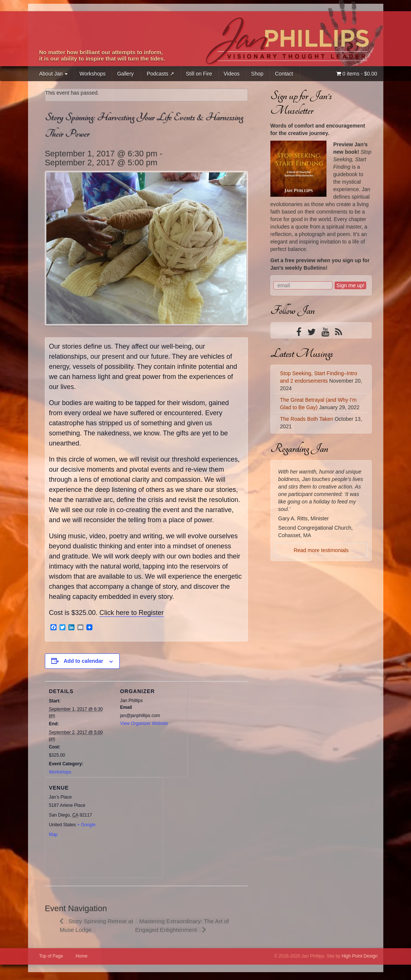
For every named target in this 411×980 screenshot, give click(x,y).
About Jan (54, 74)
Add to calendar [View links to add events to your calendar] (83, 661)
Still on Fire (199, 74)
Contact (284, 74)
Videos (232, 74)
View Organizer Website (144, 723)
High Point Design (359, 956)
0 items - (357, 74)
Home (82, 956)
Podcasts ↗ (160, 74)
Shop (257, 74)
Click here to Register (132, 613)
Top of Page (51, 956)
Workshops (92, 74)
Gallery (125, 74)
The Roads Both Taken (307, 419)
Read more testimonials (321, 550)
